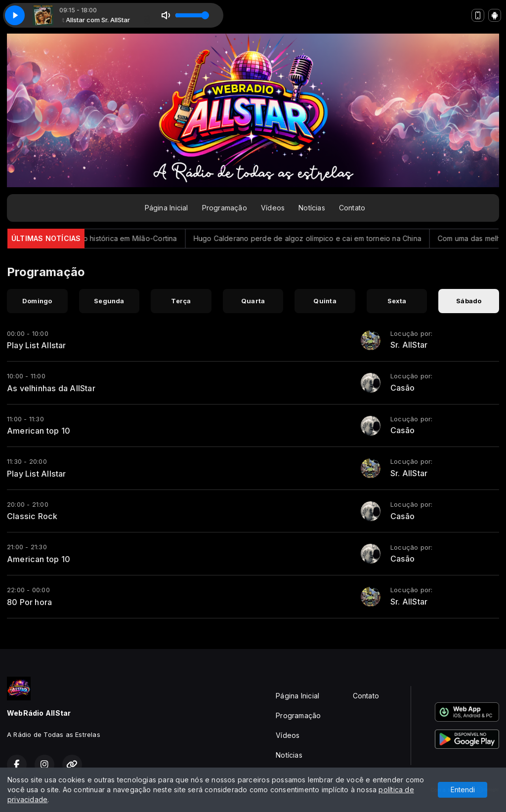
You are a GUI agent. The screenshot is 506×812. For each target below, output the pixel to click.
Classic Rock (32, 516)
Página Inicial (167, 208)
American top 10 (39, 431)
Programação (225, 208)
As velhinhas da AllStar (51, 388)
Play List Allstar (37, 345)
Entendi (463, 790)
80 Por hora (29, 602)
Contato (352, 208)
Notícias (312, 208)
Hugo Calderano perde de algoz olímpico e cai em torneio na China (318, 238)
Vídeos (273, 208)
